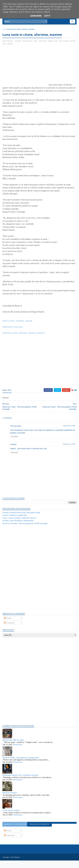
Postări (8, 626)
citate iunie (43, 43)
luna (61, 43)
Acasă (5, 31)
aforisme (18, 43)
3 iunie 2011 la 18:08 (69, 433)
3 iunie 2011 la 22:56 (69, 452)
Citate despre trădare (11, 818)
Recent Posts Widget (8, 826)
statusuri (10, 45)
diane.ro (18, 865)
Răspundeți (15, 444)
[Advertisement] (25, 68)
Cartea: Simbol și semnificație (15, 523)
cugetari (51, 43)
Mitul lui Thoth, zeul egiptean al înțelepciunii (21, 765)
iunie (56, 43)
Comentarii (10, 631)
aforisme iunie (28, 43)
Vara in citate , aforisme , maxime (18, 328)
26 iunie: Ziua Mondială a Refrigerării (18, 528)
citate (36, 43)
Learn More (36, 16)
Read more (18, 752)
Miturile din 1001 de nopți (13, 748)
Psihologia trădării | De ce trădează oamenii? (21, 783)
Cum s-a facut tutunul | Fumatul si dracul (20, 526)
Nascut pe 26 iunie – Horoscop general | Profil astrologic (25, 531)
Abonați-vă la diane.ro (15, 832)
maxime (66, 43)
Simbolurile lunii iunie (13, 335)
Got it (47, 16)
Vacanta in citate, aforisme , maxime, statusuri (24, 341)
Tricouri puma (16, 434)
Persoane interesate (40, 832)
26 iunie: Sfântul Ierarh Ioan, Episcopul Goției (22, 520)
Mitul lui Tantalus (10, 801)
